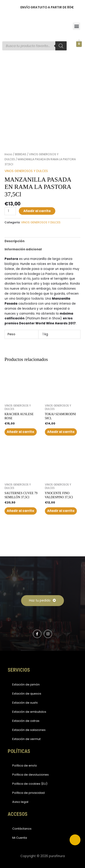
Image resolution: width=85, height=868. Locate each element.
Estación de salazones (29, 730)
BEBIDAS (21, 154)
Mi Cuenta (20, 838)
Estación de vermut (26, 739)
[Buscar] (61, 46)
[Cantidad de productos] (10, 211)
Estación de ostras (26, 721)
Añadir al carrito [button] (21, 432)
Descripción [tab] (15, 241)
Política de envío (25, 766)
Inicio (8, 154)
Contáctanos (22, 829)
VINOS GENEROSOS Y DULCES (26, 171)
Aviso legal (20, 802)
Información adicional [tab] (23, 249)
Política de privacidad (28, 793)
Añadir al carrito (37, 211)
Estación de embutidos (29, 712)
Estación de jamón (26, 684)
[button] (76, 26)
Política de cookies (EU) (30, 784)
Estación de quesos (27, 694)
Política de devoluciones (30, 775)
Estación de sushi (25, 703)
